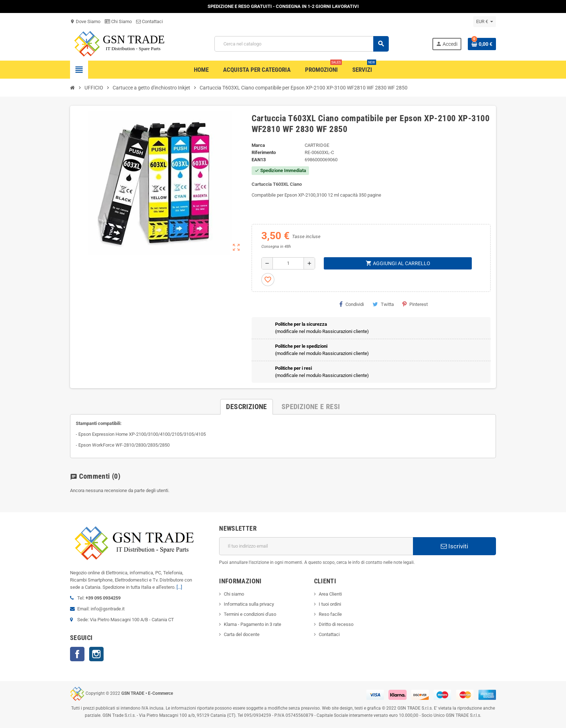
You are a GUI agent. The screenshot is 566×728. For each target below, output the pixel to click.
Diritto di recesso (336, 624)
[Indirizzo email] (316, 546)
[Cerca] (301, 44)
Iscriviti (454, 546)
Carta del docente (242, 634)
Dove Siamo (85, 21)
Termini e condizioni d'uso (250, 614)
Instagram (96, 654)
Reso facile (330, 614)
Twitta (383, 304)
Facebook (77, 654)
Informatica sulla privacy (249, 604)
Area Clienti (330, 594)
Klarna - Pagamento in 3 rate (252, 624)
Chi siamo (234, 594)
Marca (258, 145)
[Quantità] (288, 263)
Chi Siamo (118, 21)
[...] (179, 587)
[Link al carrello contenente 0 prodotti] (482, 44)
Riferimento (264, 152)
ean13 (259, 160)
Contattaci (149, 21)
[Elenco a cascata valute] (485, 22)
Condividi (352, 304)
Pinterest (415, 304)
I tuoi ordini (330, 604)
